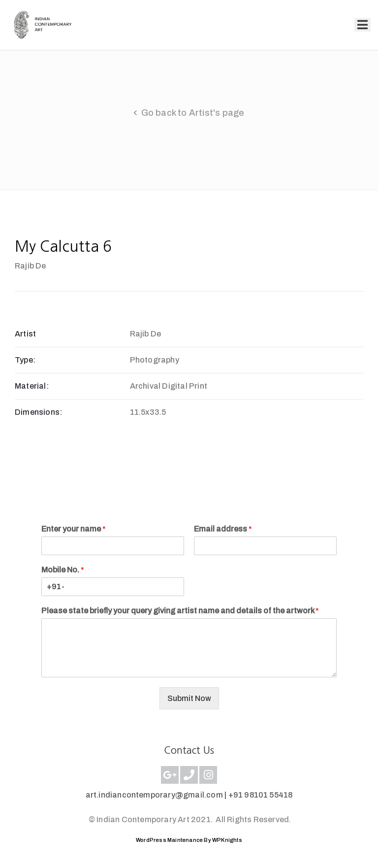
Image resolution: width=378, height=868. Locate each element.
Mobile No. (63, 570)
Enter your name (74, 529)
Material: (32, 386)
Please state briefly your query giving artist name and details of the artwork (180, 611)
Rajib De (31, 266)
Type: (25, 360)
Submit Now (189, 698)
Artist (25, 334)
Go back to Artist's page (193, 113)
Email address (223, 529)
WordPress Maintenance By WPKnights (189, 840)
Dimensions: (38, 412)
